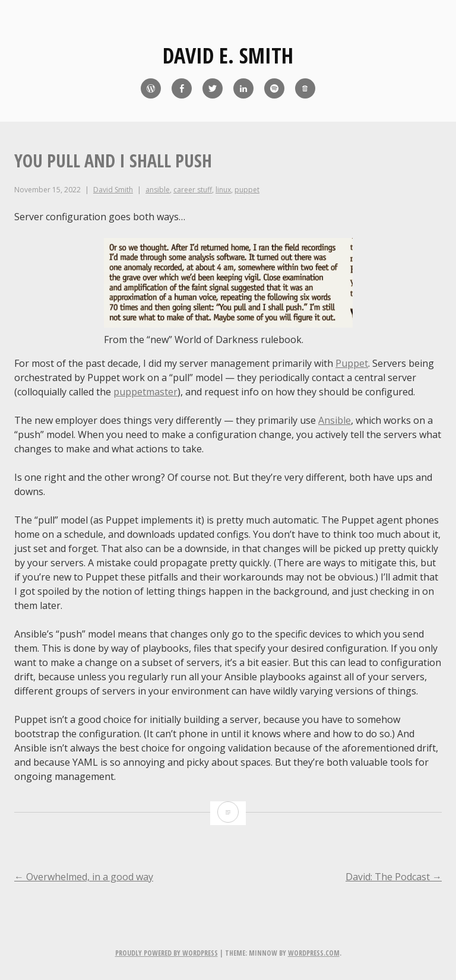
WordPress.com (314, 953)
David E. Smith (228, 55)
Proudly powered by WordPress (167, 953)
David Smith (113, 190)
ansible (158, 190)
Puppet (352, 363)
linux (223, 190)
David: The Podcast (394, 877)
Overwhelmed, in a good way (84, 877)
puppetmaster (145, 392)
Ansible (335, 420)
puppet (247, 190)
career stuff (193, 190)
